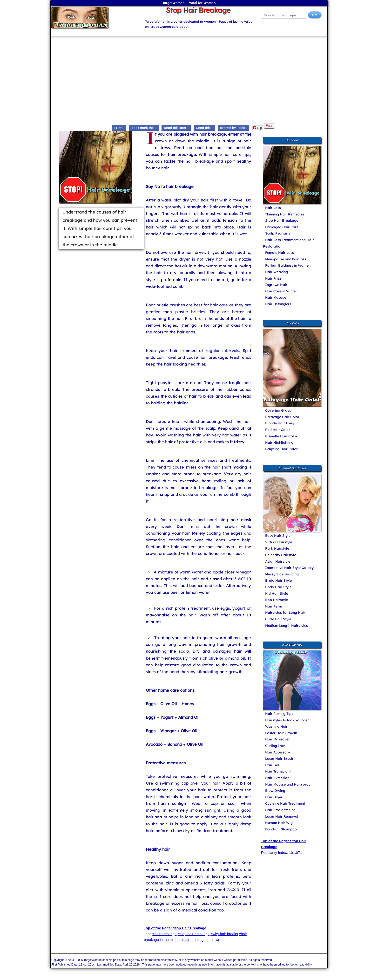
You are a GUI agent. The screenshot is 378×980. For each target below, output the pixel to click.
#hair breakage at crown (201, 940)
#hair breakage (164, 934)
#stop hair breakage (194, 934)
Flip (258, 128)
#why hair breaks (224, 934)
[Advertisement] (189, 81)
